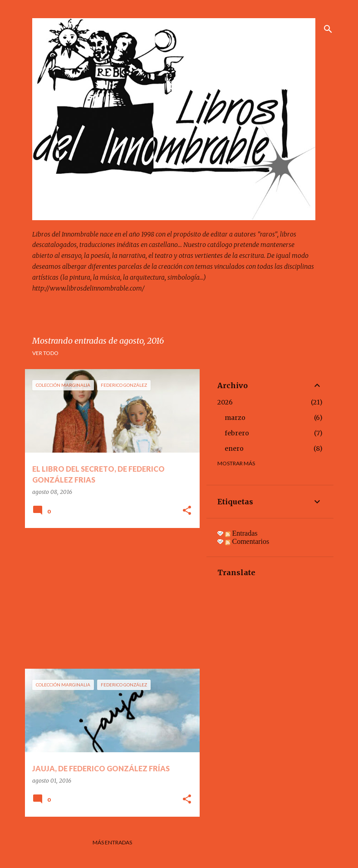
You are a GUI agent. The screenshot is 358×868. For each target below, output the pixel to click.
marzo (235, 418)
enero (234, 449)
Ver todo (45, 353)
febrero (237, 433)
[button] (187, 511)
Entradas (241, 533)
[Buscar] (328, 29)
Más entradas (112, 842)
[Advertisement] (109, 598)
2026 (225, 402)
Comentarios (247, 541)
